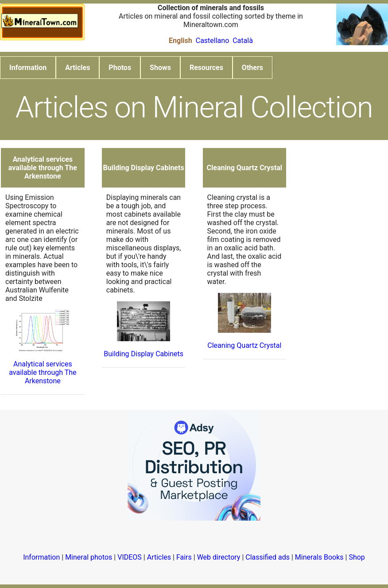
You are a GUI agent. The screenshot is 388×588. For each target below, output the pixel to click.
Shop (357, 557)
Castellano (213, 41)
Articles (78, 68)
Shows (160, 68)
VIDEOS (130, 557)
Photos (120, 68)
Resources (206, 68)
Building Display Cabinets (144, 354)
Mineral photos (89, 557)
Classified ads (268, 557)
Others (252, 68)
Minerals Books (319, 557)
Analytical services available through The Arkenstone (43, 372)
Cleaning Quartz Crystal (244, 345)
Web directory (219, 557)
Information (28, 68)
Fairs (184, 557)
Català (243, 41)
